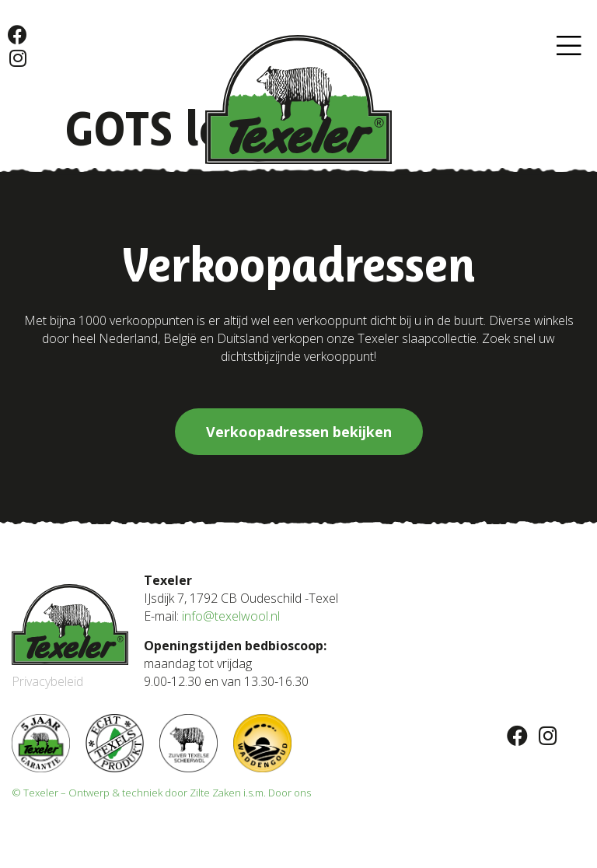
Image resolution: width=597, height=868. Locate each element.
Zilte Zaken (215, 793)
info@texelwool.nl (231, 616)
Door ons (290, 793)
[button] (569, 47)
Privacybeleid (47, 681)
